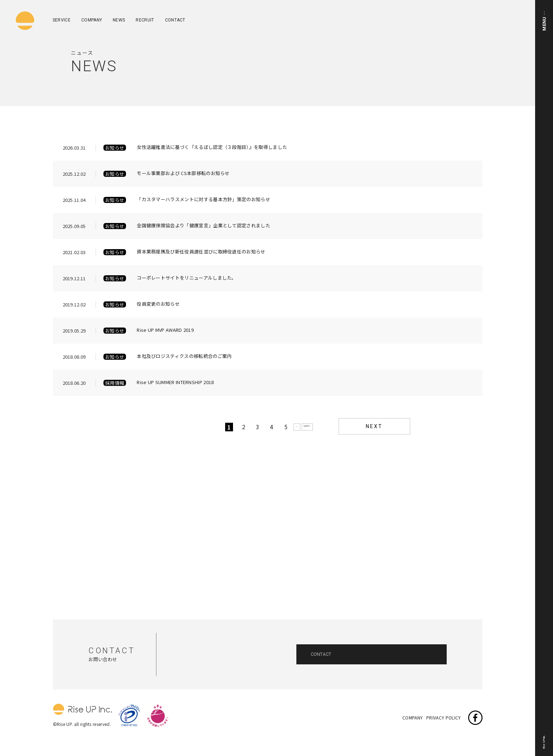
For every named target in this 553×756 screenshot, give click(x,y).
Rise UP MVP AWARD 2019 (165, 330)
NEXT (374, 426)
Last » (307, 426)
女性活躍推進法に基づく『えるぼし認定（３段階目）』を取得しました (212, 147)
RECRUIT (145, 20)
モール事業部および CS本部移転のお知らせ (183, 174)
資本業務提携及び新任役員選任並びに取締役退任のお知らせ (201, 252)
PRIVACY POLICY (443, 717)
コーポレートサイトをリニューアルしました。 (187, 278)
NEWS (119, 20)
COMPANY (92, 20)
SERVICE (62, 20)
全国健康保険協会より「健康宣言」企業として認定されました (203, 226)
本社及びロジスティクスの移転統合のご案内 (184, 357)
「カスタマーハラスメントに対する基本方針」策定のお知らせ (203, 200)
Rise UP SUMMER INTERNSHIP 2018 (175, 383)
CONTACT (175, 20)
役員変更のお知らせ (158, 304)
